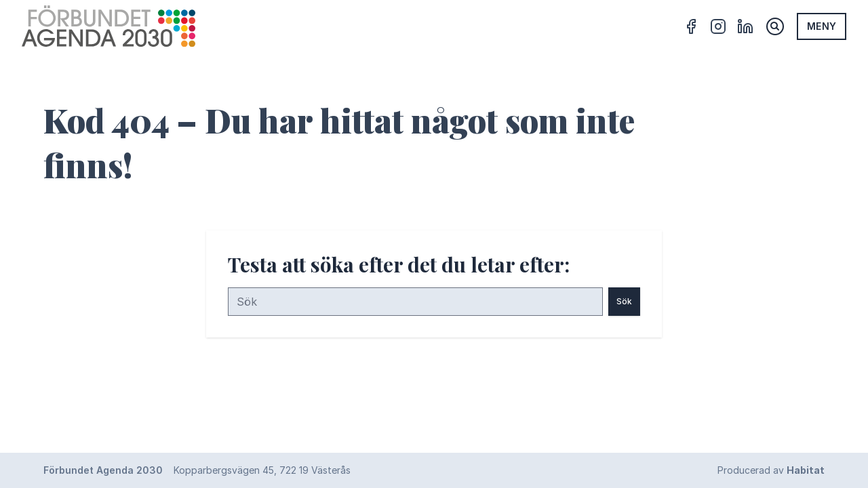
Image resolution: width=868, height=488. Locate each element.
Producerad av (771, 470)
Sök (624, 301)
